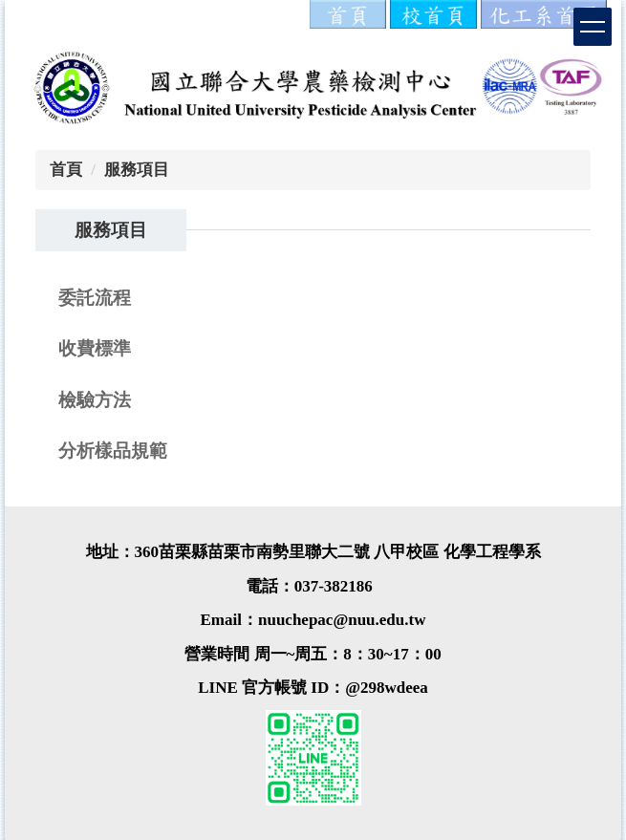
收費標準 (95, 348)
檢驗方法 (95, 400)
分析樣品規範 (113, 451)
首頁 (66, 170)
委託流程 (95, 298)
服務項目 (137, 170)
